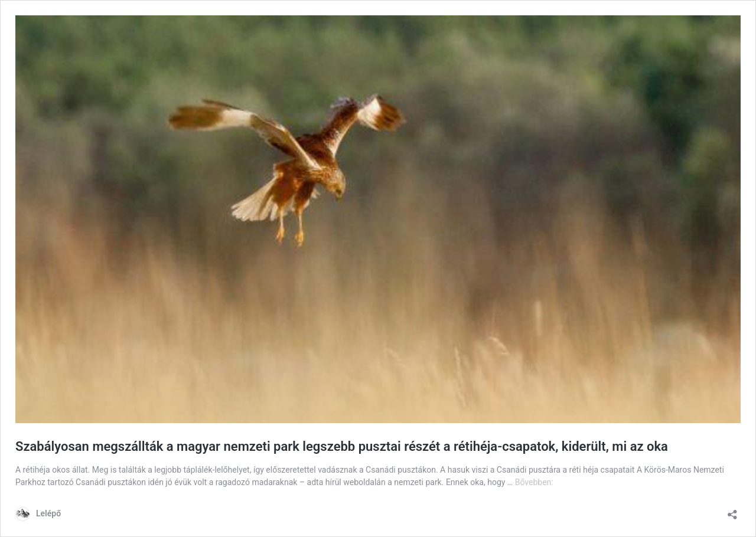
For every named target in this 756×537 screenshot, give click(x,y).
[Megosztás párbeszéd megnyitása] (732, 511)
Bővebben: (534, 482)
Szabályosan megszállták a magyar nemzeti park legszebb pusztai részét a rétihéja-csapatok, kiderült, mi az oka (342, 446)
